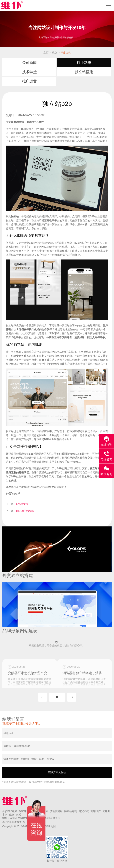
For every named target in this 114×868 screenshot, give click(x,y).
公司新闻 (29, 63)
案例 (5, 815)
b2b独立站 (22, 504)
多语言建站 (56, 811)
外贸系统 (84, 811)
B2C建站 (24, 811)
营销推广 (96, 811)
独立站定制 (71, 811)
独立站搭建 (84, 72)
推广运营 (29, 81)
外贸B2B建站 (10, 811)
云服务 (106, 811)
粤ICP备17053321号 (14, 822)
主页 (46, 53)
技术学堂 (29, 72)
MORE (57, 697)
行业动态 (65, 53)
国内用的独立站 (25, 511)
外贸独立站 (13, 494)
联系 (18, 815)
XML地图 (50, 826)
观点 (55, 53)
